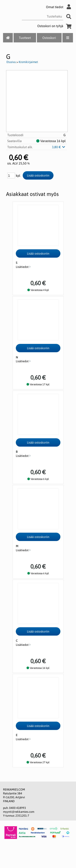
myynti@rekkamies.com (19, 812)
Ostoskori (49, 38)
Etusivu (11, 62)
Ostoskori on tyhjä (55, 26)
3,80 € (59, 147)
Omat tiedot (59, 7)
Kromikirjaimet (28, 62)
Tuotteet (25, 38)
